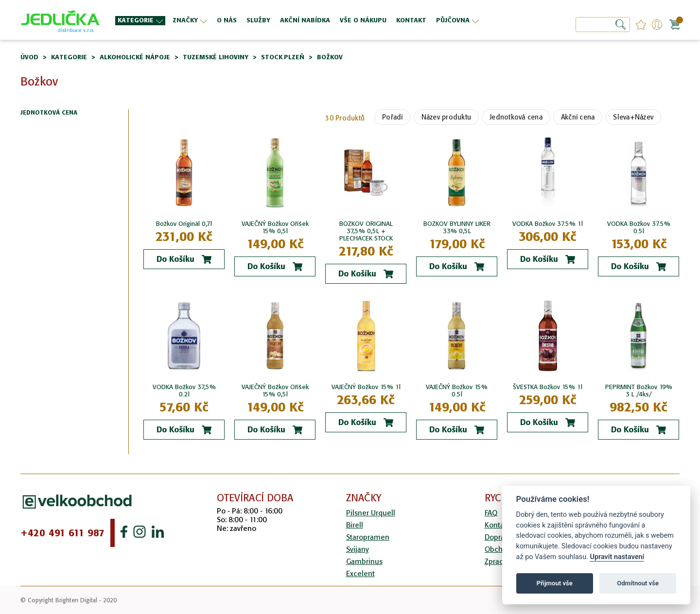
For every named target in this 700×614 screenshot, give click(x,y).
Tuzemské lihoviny (216, 57)
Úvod (29, 57)
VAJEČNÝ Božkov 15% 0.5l (457, 391)
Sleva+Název (633, 117)
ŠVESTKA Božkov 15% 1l (548, 387)
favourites (641, 25)
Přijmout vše (555, 583)
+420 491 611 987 (62, 533)
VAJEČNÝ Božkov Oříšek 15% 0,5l (275, 227)
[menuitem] (140, 21)
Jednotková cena (516, 117)
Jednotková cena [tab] (49, 113)
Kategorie (69, 57)
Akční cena (578, 117)
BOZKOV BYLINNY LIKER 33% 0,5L (457, 227)
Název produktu (446, 117)
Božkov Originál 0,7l (184, 224)
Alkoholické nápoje (135, 57)
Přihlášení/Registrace (657, 25)
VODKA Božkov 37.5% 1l (548, 224)
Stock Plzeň (283, 57)
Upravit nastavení (617, 557)
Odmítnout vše (638, 583)
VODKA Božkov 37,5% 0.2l (184, 391)
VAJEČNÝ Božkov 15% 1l (366, 387)
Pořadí (393, 117)
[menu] (312, 20)
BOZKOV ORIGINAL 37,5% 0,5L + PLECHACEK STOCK (366, 231)
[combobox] (603, 25)
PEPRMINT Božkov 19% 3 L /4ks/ (639, 391)
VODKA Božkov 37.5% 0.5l (639, 227)
